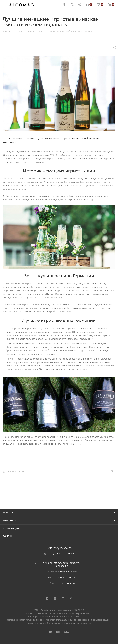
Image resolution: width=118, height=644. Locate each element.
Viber (71, 598)
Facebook (47, 598)
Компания (9, 521)
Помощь (8, 536)
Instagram (55, 598)
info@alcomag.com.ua (61, 554)
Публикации (11, 528)
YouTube (63, 598)
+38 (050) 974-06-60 (60, 548)
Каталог (8, 513)
